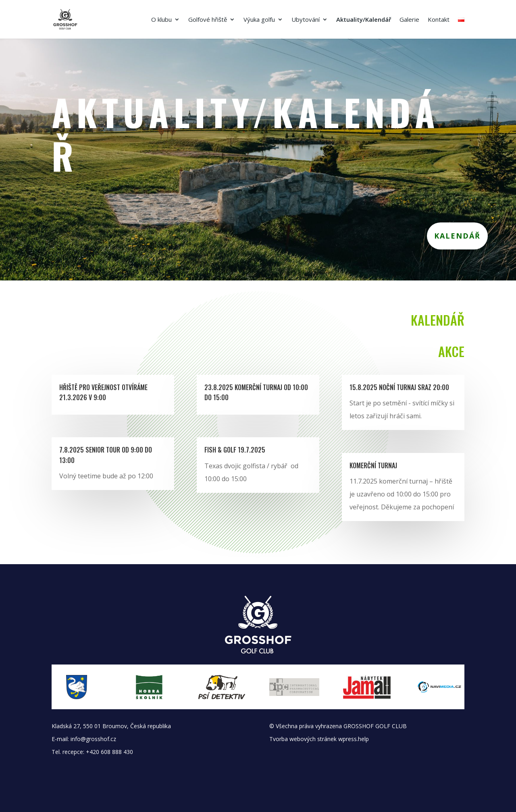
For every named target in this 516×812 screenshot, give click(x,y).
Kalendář (457, 236)
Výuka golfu (259, 20)
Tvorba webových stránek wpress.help (319, 739)
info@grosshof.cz (93, 739)
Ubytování (306, 20)
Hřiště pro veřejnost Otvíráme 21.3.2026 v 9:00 (103, 393)
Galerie (409, 20)
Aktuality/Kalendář (364, 20)
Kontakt (439, 20)
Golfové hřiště (208, 20)
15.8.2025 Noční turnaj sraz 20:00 (399, 387)
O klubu (161, 20)
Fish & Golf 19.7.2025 (235, 450)
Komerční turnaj (373, 465)
